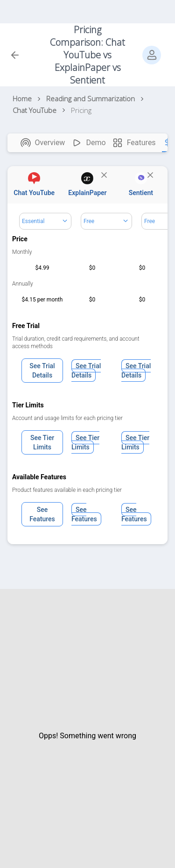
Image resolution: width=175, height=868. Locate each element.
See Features (42, 514)
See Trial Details (42, 371)
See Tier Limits (42, 442)
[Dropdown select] (45, 221)
